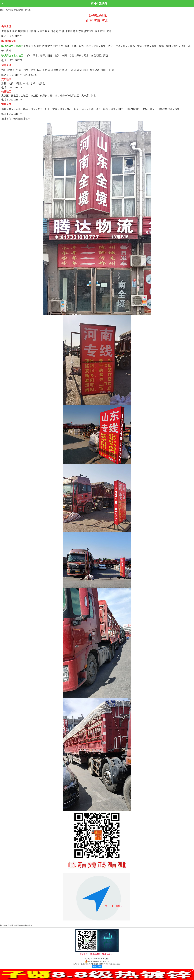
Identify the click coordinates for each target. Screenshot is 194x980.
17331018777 (15, 36)
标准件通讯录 (99, 4)
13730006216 (30, 75)
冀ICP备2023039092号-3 (93, 959)
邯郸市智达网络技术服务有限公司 (93, 964)
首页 (2, 10)
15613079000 (117, 964)
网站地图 (106, 959)
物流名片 (29, 10)
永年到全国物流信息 (14, 10)
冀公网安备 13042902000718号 (97, 961)
